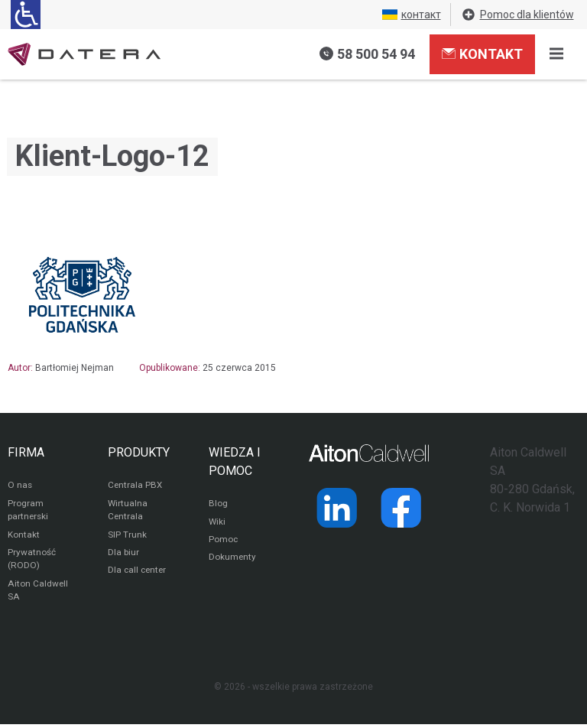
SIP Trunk (127, 537)
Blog (218, 505)
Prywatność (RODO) (32, 562)
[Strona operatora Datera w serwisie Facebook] (401, 508)
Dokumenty (233, 560)
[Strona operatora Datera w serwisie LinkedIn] (337, 508)
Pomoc (224, 541)
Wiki (217, 523)
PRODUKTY (139, 452)
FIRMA (26, 452)
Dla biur (123, 555)
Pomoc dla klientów (517, 15)
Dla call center (138, 574)
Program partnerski (29, 512)
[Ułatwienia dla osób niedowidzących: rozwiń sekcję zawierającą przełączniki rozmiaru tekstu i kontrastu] (26, 15)
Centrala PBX (136, 486)
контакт (412, 15)
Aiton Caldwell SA (38, 594)
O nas (20, 486)
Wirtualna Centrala (128, 512)
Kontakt (482, 54)
